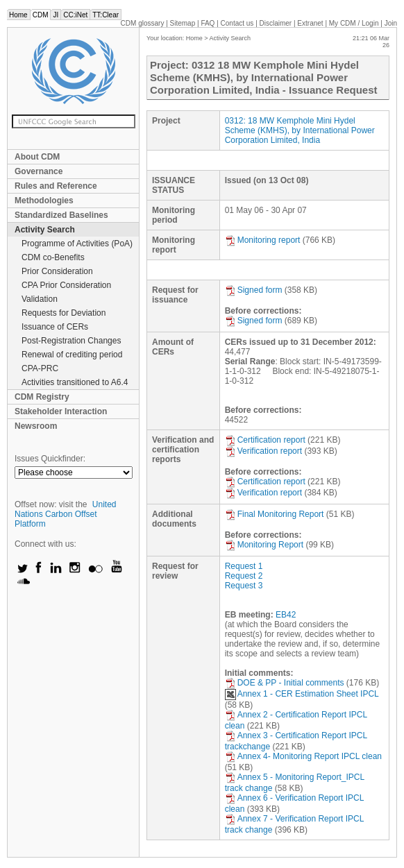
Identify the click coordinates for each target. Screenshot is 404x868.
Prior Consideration (57, 271)
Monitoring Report (264, 545)
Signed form (254, 290)
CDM (41, 15)
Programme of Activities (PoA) (77, 244)
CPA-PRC (40, 368)
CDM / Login (355, 23)
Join (391, 23)
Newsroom (36, 426)
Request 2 (244, 576)
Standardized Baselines (61, 215)
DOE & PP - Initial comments (285, 683)
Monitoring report (263, 240)
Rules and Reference (56, 186)
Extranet (310, 23)
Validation (40, 299)
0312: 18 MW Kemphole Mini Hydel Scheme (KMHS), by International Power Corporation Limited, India (300, 130)
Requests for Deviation (64, 313)
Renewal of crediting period (72, 355)
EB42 (286, 615)
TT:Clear (106, 15)
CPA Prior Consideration (66, 285)
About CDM (37, 157)
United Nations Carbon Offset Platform (66, 514)
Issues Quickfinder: (50, 459)
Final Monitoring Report (275, 514)
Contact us (237, 23)
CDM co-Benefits (53, 257)
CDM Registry (42, 397)
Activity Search (45, 230)
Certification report (265, 440)
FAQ (208, 23)
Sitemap (183, 23)
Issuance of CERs (55, 327)
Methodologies (44, 201)
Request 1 (244, 566)
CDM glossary (143, 23)
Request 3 (244, 586)
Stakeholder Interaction (61, 411)
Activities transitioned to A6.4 (75, 382)
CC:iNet (75, 15)
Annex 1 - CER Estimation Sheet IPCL (302, 694)
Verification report (263, 451)
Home (18, 15)
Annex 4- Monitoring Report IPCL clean (303, 756)
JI (56, 15)
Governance (39, 171)
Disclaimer (276, 23)
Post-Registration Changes (71, 341)
